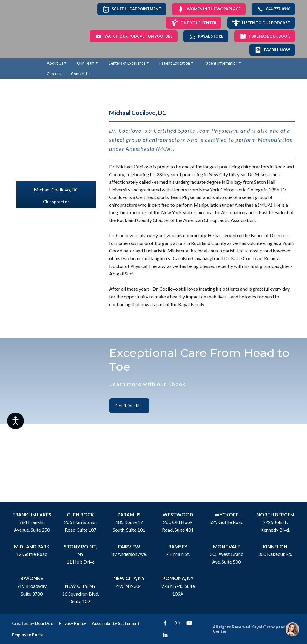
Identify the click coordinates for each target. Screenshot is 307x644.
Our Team (86, 63)
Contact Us (81, 74)
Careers (54, 74)
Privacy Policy (72, 623)
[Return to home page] (28, 29)
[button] (132, 9)
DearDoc (44, 623)
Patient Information (221, 63)
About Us (55, 63)
